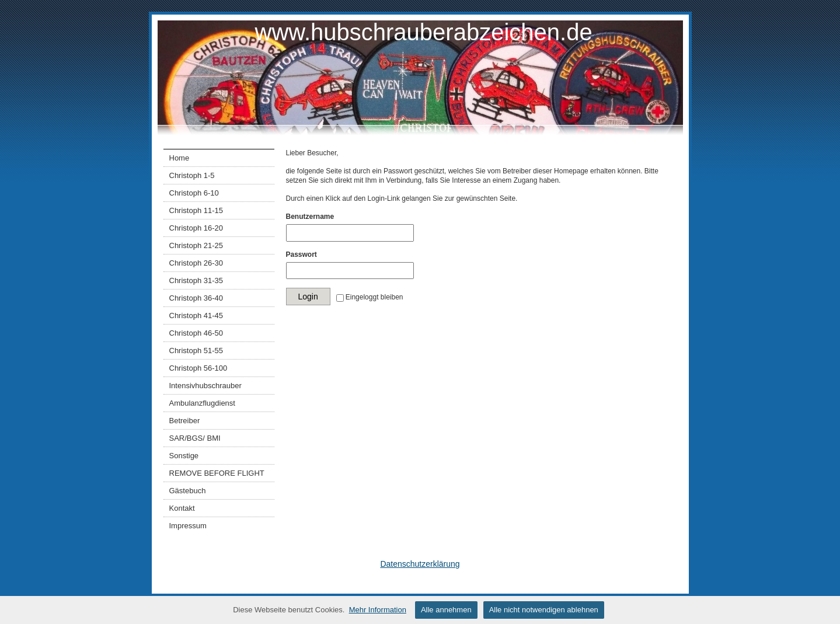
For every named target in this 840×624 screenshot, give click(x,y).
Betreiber (185, 421)
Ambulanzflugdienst (202, 403)
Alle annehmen (446, 610)
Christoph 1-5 (192, 175)
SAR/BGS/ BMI (195, 438)
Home (179, 158)
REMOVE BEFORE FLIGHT (217, 473)
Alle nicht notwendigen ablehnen (544, 610)
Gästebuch (188, 491)
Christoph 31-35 (196, 280)
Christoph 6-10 (194, 193)
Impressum (188, 526)
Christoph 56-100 (198, 368)
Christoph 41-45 (196, 316)
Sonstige (184, 456)
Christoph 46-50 (196, 333)
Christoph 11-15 (196, 210)
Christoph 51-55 (196, 351)
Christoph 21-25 (196, 245)
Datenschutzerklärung (420, 564)
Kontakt (182, 508)
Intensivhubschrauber (205, 386)
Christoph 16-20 (196, 228)
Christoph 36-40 (196, 298)
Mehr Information (378, 610)
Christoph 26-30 (196, 263)
